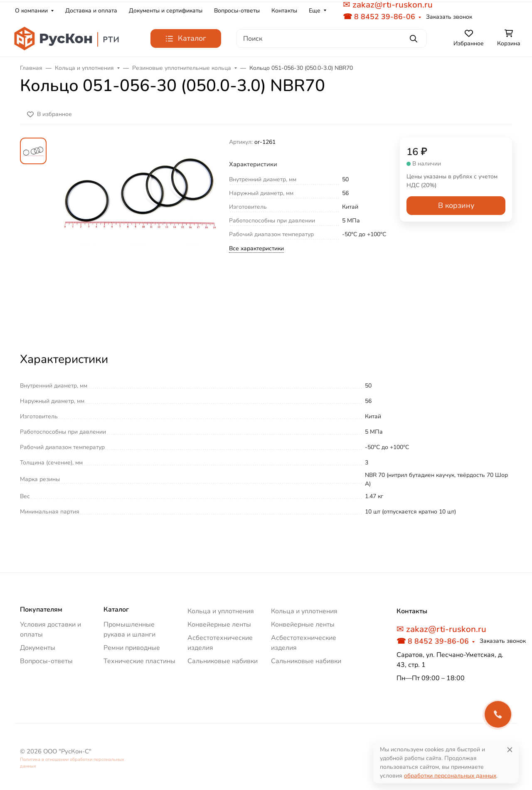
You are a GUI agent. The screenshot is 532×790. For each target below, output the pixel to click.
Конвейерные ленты (219, 625)
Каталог (116, 610)
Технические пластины (139, 661)
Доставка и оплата (91, 11)
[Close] (510, 749)
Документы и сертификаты (166, 11)
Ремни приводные (132, 648)
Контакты (284, 11)
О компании (31, 11)
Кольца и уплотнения (221, 611)
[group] (139, 237)
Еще (315, 11)
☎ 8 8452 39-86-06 (379, 17)
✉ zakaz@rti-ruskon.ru (441, 629)
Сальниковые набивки (223, 661)
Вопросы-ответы (237, 11)
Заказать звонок (449, 17)
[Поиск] (331, 38)
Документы (38, 648)
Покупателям (41, 610)
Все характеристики (256, 248)
